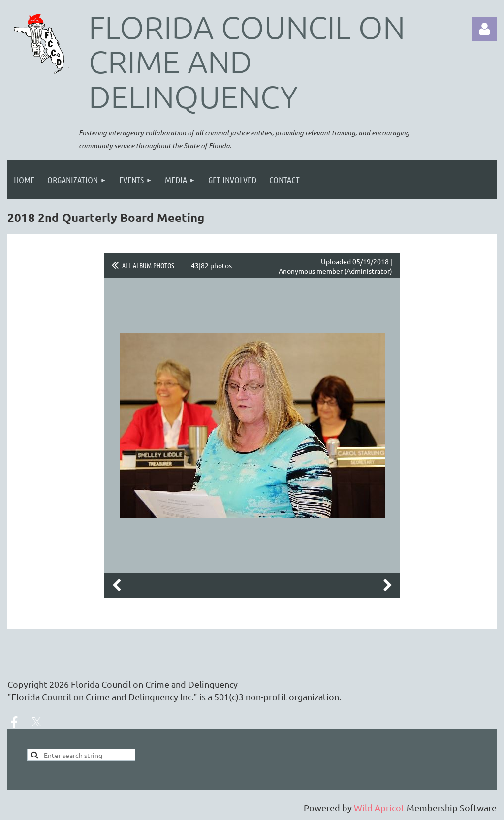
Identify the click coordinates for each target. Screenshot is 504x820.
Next (387, 585)
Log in (484, 29)
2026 (59, 684)
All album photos (148, 265)
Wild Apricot (379, 807)
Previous (117, 585)
